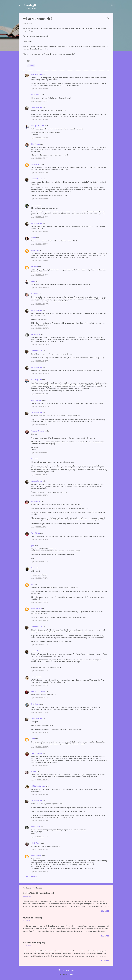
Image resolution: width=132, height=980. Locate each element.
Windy (33, 238)
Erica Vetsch (36, 501)
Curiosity (31, 66)
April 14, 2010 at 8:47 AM (40, 217)
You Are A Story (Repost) (34, 943)
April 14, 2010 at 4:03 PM (40, 671)
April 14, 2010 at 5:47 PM (40, 698)
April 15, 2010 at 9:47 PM (40, 837)
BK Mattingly (36, 334)
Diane (33, 568)
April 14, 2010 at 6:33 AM (40, 89)
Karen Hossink (36, 856)
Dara (33, 459)
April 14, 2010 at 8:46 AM (40, 199)
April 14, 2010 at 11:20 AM (40, 374)
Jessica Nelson (37, 107)
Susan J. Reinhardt (38, 431)
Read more (105, 911)
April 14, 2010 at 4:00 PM (40, 645)
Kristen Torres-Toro (38, 691)
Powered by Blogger (66, 970)
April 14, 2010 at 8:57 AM (40, 232)
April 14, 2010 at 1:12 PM (40, 527)
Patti (33, 281)
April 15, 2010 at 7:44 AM (40, 765)
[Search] (112, 6)
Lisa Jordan (36, 144)
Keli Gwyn (35, 294)
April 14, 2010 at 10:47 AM (40, 304)
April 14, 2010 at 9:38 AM (40, 261)
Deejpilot (71, 974)
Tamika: (34, 205)
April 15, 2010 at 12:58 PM (40, 780)
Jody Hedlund (36, 164)
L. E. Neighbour (37, 380)
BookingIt (30, 5)
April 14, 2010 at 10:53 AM (40, 328)
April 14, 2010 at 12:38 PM (40, 475)
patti (33, 546)
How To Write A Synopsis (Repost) (38, 893)
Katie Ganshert (37, 75)
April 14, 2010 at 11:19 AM (40, 361)
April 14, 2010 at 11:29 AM (40, 394)
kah (33, 584)
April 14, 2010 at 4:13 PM (40, 685)
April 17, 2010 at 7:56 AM (40, 849)
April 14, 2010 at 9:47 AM (40, 275)
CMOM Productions (38, 786)
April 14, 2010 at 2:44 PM (40, 602)
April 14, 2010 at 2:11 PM (40, 578)
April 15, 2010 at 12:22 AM (40, 747)
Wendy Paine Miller (38, 126)
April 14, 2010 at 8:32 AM (40, 173)
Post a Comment (31, 877)
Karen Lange (36, 827)
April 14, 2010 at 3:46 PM (40, 621)
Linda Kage (35, 250)
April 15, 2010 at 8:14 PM (40, 820)
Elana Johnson (37, 608)
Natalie (34, 772)
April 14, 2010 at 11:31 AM (40, 406)
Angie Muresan (37, 400)
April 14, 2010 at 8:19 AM (40, 138)
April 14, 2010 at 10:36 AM (40, 288)
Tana (33, 739)
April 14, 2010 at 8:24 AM (40, 158)
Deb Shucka (36, 704)
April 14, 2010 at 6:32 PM (40, 712)
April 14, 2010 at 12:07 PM (40, 425)
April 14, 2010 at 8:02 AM (40, 101)
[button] (108, 18)
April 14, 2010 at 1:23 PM (40, 540)
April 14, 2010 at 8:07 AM (40, 120)
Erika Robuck (36, 95)
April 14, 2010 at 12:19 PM (40, 453)
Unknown (35, 267)
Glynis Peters (36, 843)
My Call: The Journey (33, 918)
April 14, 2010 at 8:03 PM (40, 733)
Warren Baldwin (37, 753)
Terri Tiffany (36, 533)
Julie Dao (35, 677)
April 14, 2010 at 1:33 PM (40, 562)
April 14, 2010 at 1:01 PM (40, 495)
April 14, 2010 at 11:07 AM (40, 345)
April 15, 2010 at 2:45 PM (40, 794)
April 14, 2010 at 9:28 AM (40, 244)
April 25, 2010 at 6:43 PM (40, 872)
